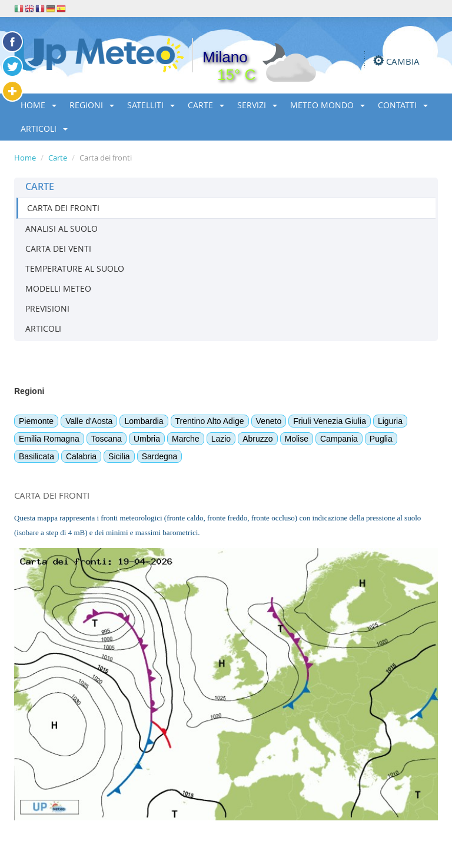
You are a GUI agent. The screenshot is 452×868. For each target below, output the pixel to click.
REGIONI (92, 105)
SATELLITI (151, 105)
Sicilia (119, 456)
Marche (186, 439)
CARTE (206, 105)
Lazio (221, 439)
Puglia (381, 439)
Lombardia (144, 421)
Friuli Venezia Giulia (330, 421)
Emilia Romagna (49, 439)
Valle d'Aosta (89, 421)
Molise (297, 439)
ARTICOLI (44, 128)
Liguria (390, 421)
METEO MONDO (328, 105)
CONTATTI (403, 105)
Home (25, 158)
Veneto (269, 421)
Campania (339, 439)
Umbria (147, 439)
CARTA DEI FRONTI (63, 208)
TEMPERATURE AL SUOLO (75, 268)
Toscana (107, 439)
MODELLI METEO (58, 288)
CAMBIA (403, 61)
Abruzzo (257, 439)
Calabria (81, 456)
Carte (58, 158)
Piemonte (36, 421)
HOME (39, 105)
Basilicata (36, 456)
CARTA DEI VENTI (58, 248)
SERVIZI (257, 105)
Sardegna (160, 456)
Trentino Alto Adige (210, 421)
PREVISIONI (47, 308)
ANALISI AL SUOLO (62, 228)
